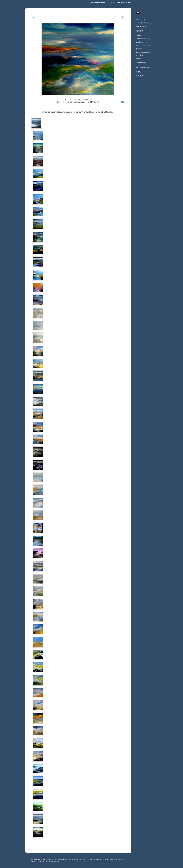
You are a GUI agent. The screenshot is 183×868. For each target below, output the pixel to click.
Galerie (140, 31)
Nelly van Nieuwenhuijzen (97, 3)
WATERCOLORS (141, 62)
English (138, 13)
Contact (140, 76)
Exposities (142, 27)
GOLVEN (139, 49)
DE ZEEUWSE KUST (143, 45)
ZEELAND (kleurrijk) (144, 39)
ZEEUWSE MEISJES (144, 52)
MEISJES (140, 55)
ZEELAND (140, 35)
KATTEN (139, 59)
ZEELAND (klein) (142, 42)
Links (139, 72)
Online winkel (143, 68)
